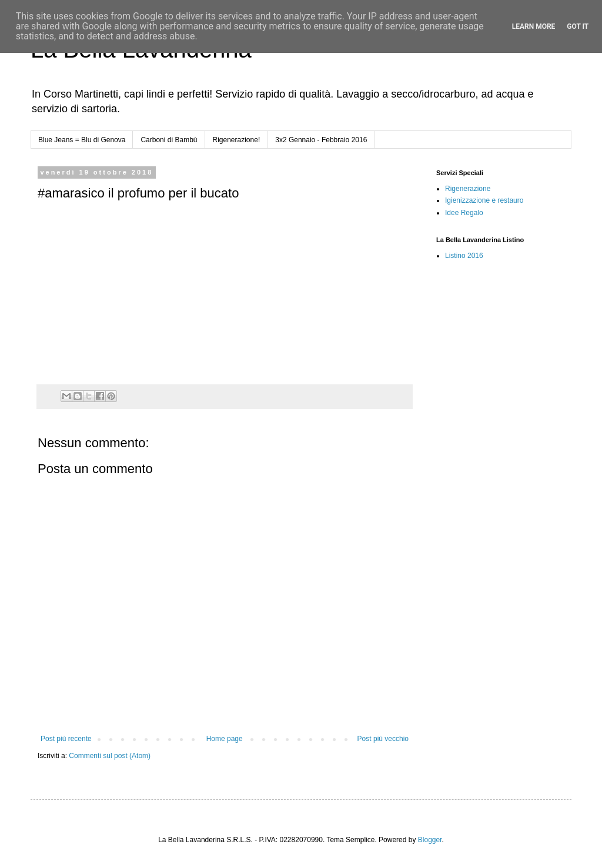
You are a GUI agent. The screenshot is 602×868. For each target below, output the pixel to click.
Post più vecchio (383, 739)
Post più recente (66, 739)
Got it (578, 26)
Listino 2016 (464, 256)
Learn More (534, 26)
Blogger (430, 840)
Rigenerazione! (237, 140)
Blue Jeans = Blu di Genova (82, 140)
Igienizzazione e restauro (484, 200)
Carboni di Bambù (169, 140)
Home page (225, 739)
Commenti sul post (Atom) (110, 756)
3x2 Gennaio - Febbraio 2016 (321, 140)
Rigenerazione (468, 189)
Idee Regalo (464, 213)
